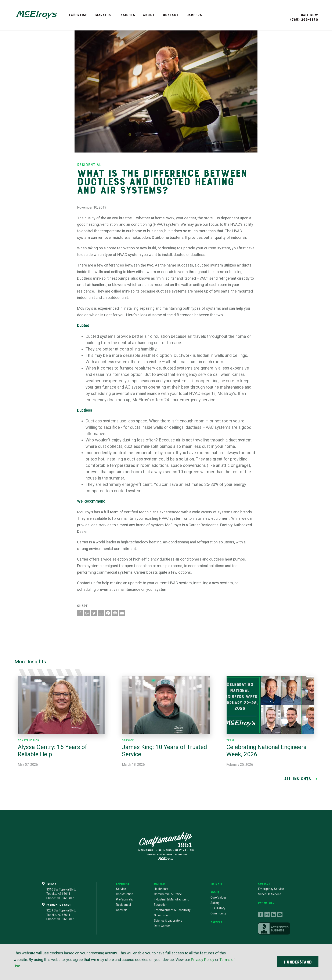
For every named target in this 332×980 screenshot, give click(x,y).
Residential (123, 905)
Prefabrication (126, 899)
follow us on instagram (267, 915)
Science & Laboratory (168, 921)
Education (161, 905)
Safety (215, 903)
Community (218, 913)
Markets (103, 15)
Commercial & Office (168, 894)
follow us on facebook (261, 915)
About (149, 15)
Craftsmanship (166, 846)
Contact (171, 15)
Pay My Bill (266, 903)
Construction (125, 894)
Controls (122, 910)
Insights (127, 15)
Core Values (219, 898)
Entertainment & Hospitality (172, 910)
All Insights (298, 779)
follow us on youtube (280, 915)
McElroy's (37, 15)
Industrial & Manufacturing (172, 899)
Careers (194, 15)
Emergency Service (271, 889)
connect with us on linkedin (274, 915)
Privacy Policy (203, 960)
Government (162, 915)
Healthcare (161, 889)
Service (121, 889)
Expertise (78, 15)
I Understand (298, 962)
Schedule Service (270, 894)
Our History (218, 908)
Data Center (162, 926)
